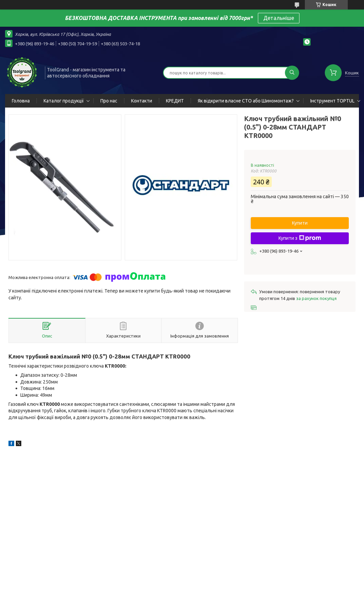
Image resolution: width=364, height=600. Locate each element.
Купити (300, 223)
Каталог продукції (64, 101)
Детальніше (279, 18)
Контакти (142, 101)
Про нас (109, 101)
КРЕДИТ (175, 101)
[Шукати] (292, 73)
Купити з (300, 238)
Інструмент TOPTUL (332, 101)
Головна (21, 101)
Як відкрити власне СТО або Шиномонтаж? (246, 101)
